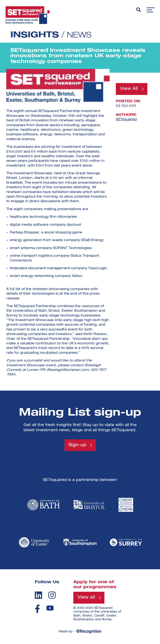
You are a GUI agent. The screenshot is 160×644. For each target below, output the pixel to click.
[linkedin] (38, 595)
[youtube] (50, 608)
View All (129, 89)
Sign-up (77, 445)
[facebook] (37, 609)
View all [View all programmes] (87, 598)
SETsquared (126, 120)
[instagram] (52, 595)
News (80, 35)
